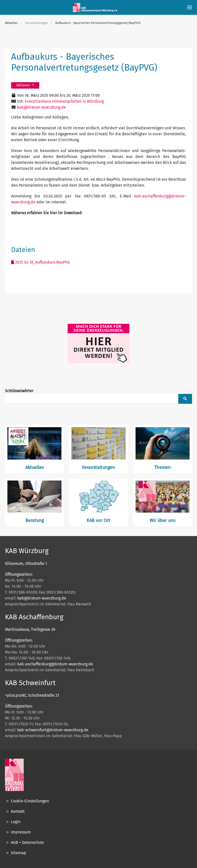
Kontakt (15, 811)
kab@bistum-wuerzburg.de (41, 107)
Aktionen (24, 85)
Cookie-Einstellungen (27, 801)
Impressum (18, 832)
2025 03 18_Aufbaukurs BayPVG (40, 262)
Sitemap (16, 853)
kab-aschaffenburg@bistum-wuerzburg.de (55, 664)
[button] (190, 7)
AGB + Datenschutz (24, 843)
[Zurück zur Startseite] (96, 7)
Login (13, 822)
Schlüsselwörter (19, 391)
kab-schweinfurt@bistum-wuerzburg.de (53, 730)
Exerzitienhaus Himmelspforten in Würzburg (64, 101)
